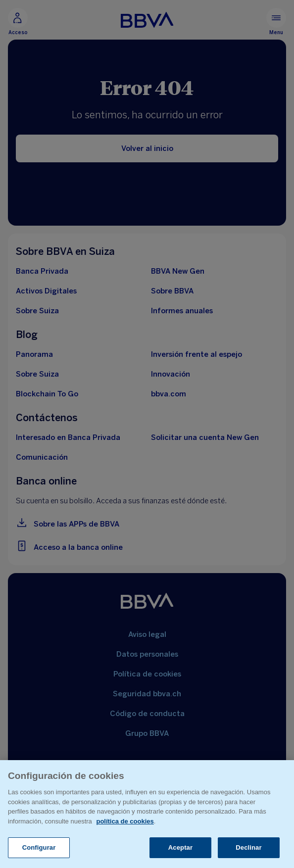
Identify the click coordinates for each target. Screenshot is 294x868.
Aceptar (180, 847)
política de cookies (125, 821)
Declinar (248, 847)
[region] (147, 814)
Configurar (39, 847)
